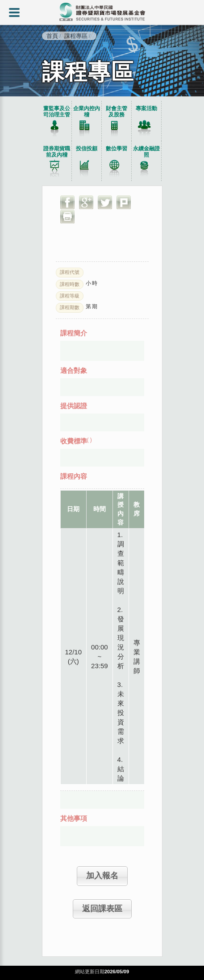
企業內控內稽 (87, 112)
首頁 (52, 36)
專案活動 (146, 108)
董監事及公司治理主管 (57, 112)
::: (2, 99)
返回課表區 (102, 909)
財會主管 (117, 112)
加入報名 (102, 876)
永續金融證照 (146, 152)
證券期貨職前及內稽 (57, 152)
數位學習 (117, 149)
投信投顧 (87, 149)
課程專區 (76, 36)
